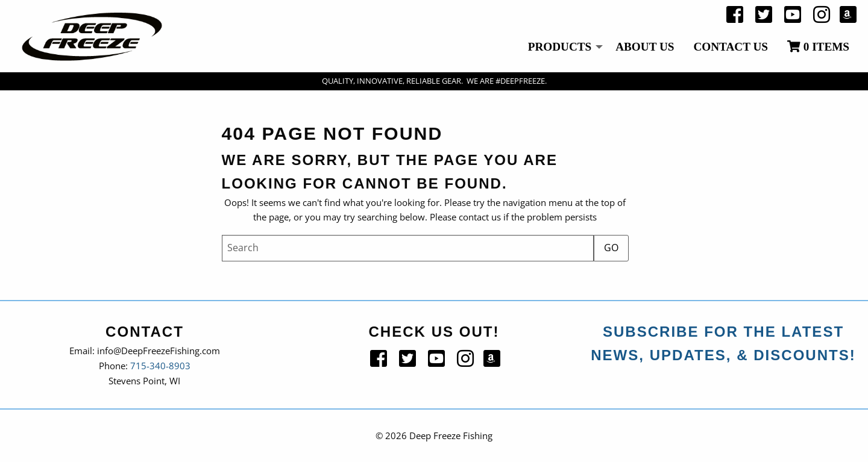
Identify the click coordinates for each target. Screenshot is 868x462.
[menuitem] (562, 48)
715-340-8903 (160, 366)
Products (560, 47)
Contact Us (731, 47)
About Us (645, 47)
